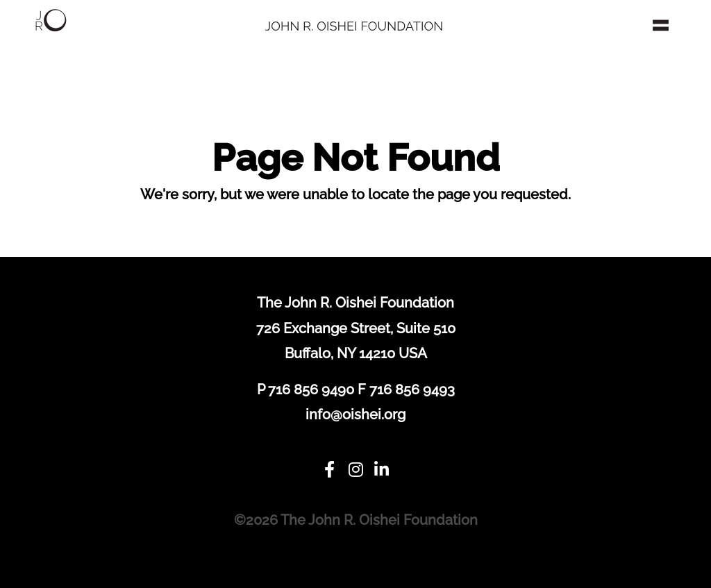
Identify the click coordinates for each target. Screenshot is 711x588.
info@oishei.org (355, 414)
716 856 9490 (311, 389)
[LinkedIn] (382, 470)
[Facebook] (329, 470)
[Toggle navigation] (661, 25)
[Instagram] (355, 470)
